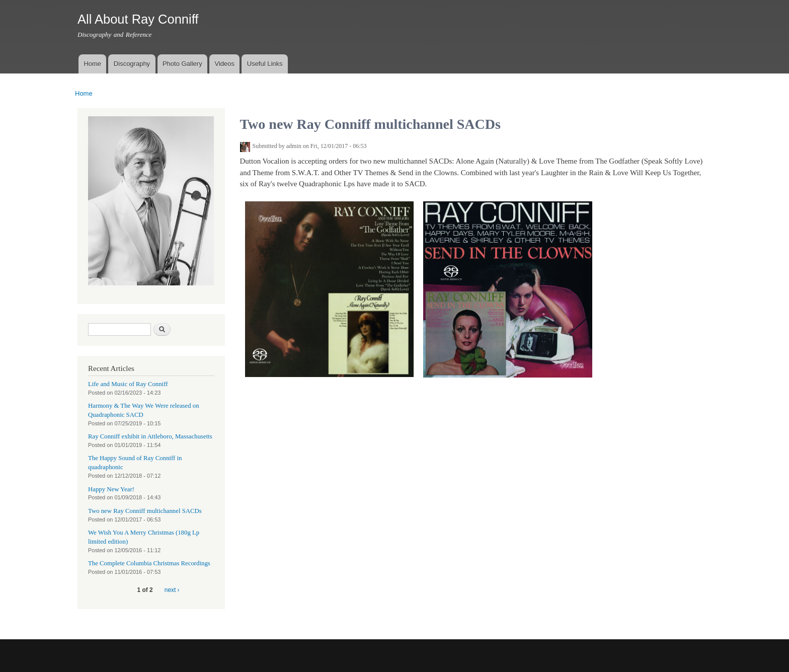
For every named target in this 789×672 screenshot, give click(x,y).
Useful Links (265, 64)
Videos (224, 64)
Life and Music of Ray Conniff (128, 384)
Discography (132, 64)
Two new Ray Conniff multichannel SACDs (145, 511)
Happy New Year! (111, 489)
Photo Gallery (182, 64)
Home (92, 64)
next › (172, 590)
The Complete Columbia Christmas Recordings (149, 563)
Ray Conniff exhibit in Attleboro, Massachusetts (150, 436)
